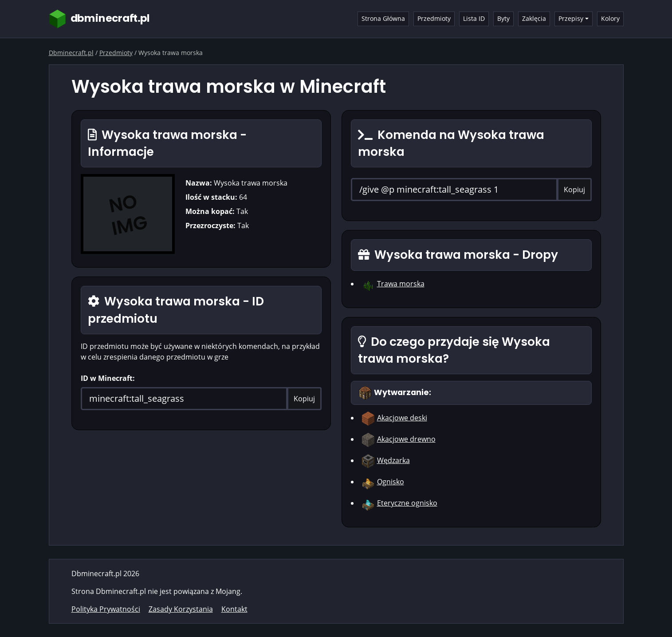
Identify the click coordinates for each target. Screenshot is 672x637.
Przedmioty (434, 18)
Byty (503, 18)
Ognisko (391, 482)
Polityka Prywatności (106, 609)
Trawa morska (401, 284)
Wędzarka (393, 460)
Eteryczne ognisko (407, 503)
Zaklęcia (534, 18)
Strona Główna (383, 18)
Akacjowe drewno (406, 439)
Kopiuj (304, 399)
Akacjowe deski (402, 418)
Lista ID (474, 18)
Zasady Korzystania (181, 609)
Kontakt (234, 609)
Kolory (610, 18)
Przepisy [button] (571, 18)
